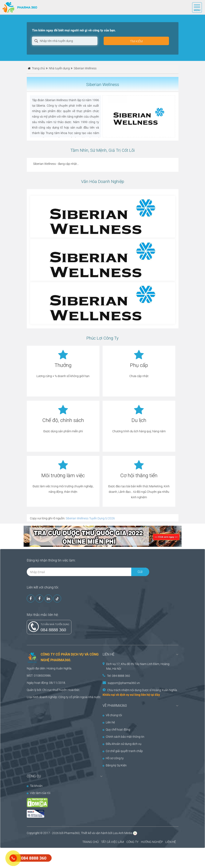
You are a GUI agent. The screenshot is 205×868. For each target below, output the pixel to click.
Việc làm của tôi (39, 793)
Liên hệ (109, 722)
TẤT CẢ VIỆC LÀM (113, 842)
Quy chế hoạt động (116, 730)
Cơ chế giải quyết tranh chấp (123, 751)
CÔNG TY (132, 842)
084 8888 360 (53, 630)
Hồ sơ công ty (113, 758)
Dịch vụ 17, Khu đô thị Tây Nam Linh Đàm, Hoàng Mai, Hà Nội (138, 666)
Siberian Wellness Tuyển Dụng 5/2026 (90, 518)
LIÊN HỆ (171, 842)
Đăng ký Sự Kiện (115, 765)
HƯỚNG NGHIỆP (152, 842)
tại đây (155, 695)
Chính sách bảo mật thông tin (123, 737)
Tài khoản (35, 786)
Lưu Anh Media (123, 833)
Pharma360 (72, 833)
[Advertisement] (77, 857)
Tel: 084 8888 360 (119, 676)
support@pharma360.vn (124, 683)
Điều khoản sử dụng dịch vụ (122, 744)
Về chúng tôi (112, 715)
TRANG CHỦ (90, 842)
